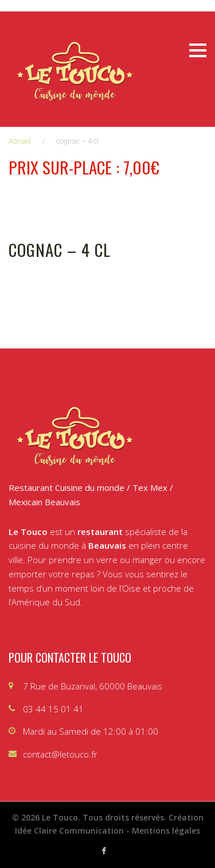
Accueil (20, 141)
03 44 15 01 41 (53, 709)
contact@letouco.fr (60, 754)
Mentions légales (166, 831)
